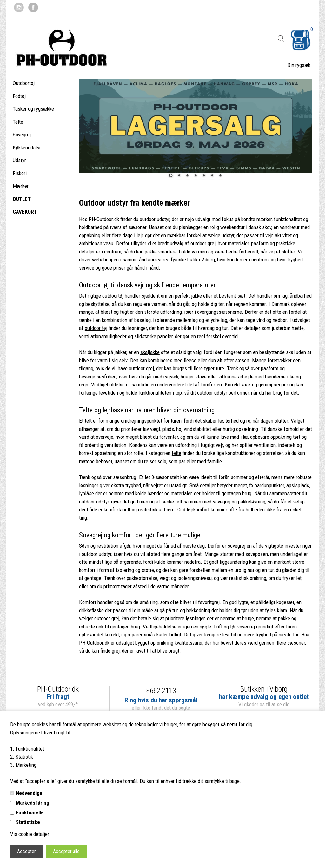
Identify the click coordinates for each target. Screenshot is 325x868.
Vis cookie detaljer (30, 834)
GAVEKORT (25, 212)
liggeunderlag (234, 562)
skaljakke (150, 352)
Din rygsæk (299, 65)
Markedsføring (33, 803)
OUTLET (22, 199)
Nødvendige (29, 793)
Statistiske (28, 822)
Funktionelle (30, 812)
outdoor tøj (96, 328)
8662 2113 (161, 691)
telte (176, 453)
